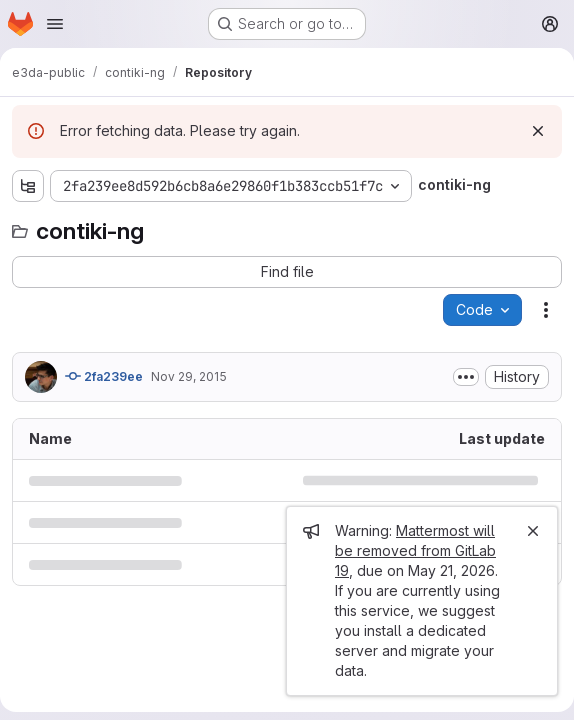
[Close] (533, 531)
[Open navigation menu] (55, 24)
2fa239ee (104, 376)
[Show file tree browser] (28, 186)
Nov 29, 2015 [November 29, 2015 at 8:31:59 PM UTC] (189, 376)
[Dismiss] (538, 131)
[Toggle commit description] (466, 377)
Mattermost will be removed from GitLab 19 (415, 550)
